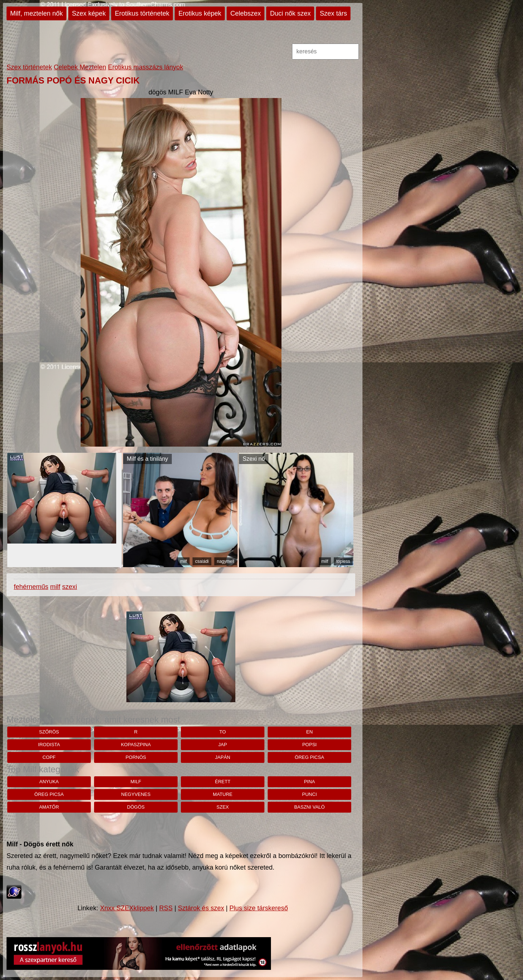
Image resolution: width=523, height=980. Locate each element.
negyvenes (136, 794)
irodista (49, 745)
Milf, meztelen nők (37, 13)
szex (223, 807)
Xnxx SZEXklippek (127, 908)
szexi (70, 587)
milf (184, 561)
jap (223, 745)
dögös (136, 807)
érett (223, 782)
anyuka (49, 782)
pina (309, 782)
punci (309, 794)
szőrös (49, 732)
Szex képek (89, 13)
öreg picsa (310, 757)
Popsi (309, 745)
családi (202, 561)
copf (49, 757)
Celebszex (246, 13)
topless (343, 561)
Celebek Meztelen (80, 67)
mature (223, 794)
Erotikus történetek (142, 13)
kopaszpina (136, 745)
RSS (166, 908)
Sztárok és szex (201, 908)
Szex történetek (29, 67)
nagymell (226, 561)
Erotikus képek (200, 13)
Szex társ (333, 13)
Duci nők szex (290, 13)
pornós (136, 757)
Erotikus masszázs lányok (145, 67)
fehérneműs (31, 587)
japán (223, 757)
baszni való (309, 807)
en (309, 732)
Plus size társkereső (259, 908)
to (223, 732)
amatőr (49, 807)
